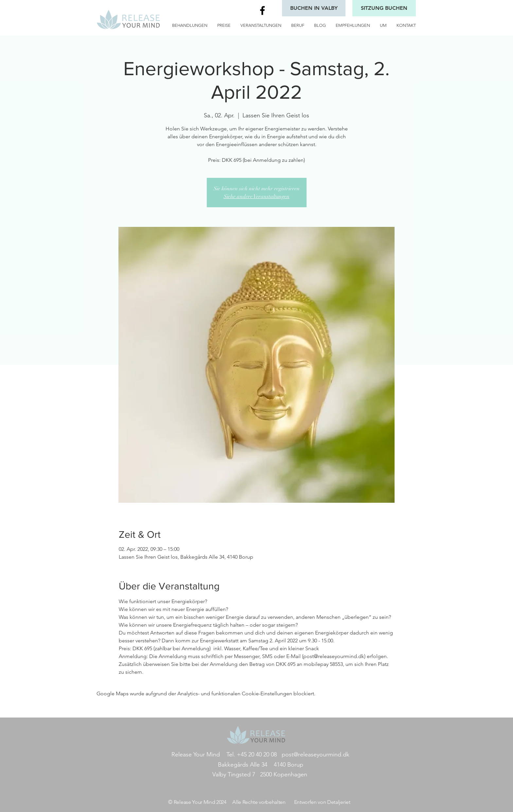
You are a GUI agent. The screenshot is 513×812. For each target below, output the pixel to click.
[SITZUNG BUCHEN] (384, 8)
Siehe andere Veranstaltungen (257, 196)
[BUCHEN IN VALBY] (314, 8)
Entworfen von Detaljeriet (322, 802)
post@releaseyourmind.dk (316, 754)
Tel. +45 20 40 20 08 (252, 754)
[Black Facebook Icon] (262, 10)
